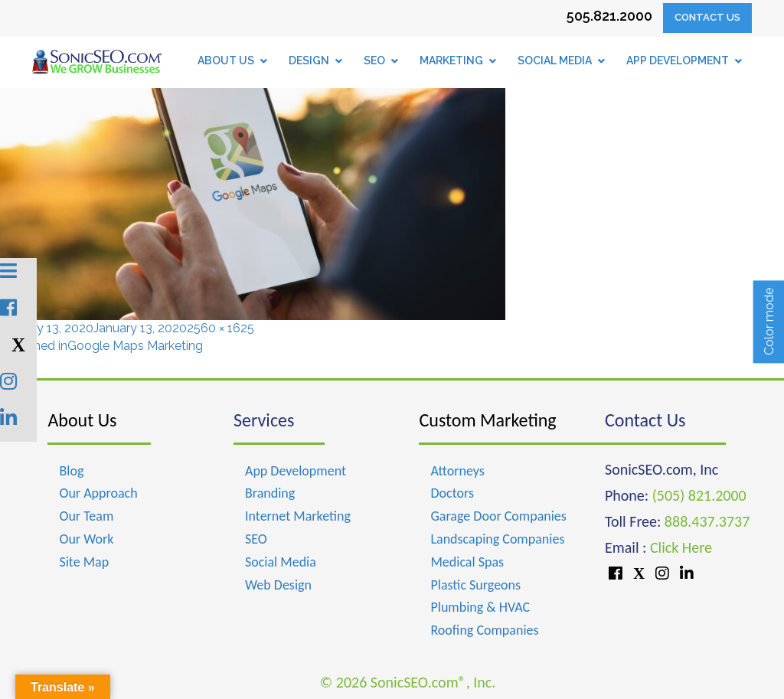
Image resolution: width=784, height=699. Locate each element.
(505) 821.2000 (699, 495)
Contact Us (707, 17)
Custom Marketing (487, 420)
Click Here (681, 547)
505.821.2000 (609, 16)
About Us (82, 420)
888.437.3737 (707, 521)
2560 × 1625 (220, 328)
